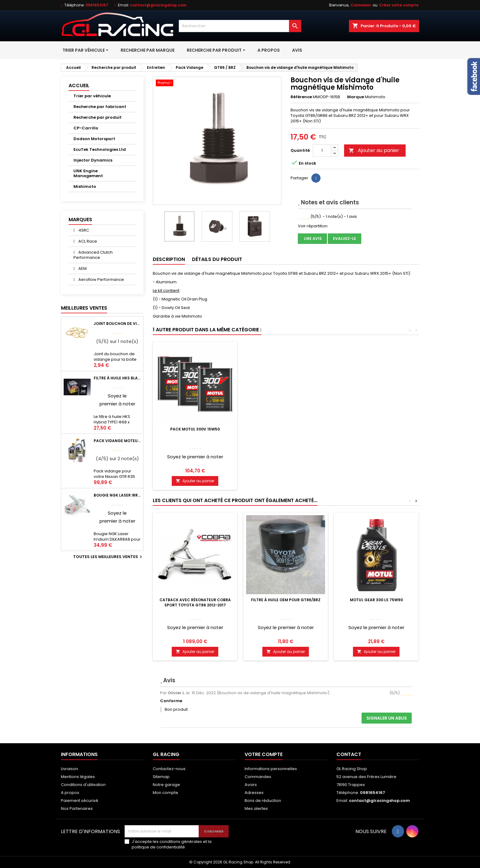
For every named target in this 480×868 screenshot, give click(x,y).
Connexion (361, 5)
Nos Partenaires (77, 808)
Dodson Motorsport (94, 139)
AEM (82, 268)
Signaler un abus (387, 718)
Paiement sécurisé (80, 801)
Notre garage (166, 785)
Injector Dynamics (93, 160)
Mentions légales (78, 777)
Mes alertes (256, 808)
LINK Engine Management (88, 173)
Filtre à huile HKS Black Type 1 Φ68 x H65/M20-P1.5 (117, 378)
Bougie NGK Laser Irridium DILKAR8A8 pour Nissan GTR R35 (117, 495)
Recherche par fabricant (100, 107)
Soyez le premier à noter (195, 457)
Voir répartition (313, 226)
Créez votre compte (399, 5)
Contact (349, 754)
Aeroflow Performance (101, 279)
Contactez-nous (169, 769)
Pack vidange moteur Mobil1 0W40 (117, 441)
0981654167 (97, 5)
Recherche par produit (97, 117)
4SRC (83, 230)
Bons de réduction (263, 801)
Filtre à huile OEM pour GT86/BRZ (286, 600)
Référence (301, 97)
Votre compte (264, 754)
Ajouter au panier (374, 150)
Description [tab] (169, 259)
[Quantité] (322, 151)
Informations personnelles (271, 769)
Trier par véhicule (92, 96)
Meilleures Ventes (84, 308)
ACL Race (87, 241)
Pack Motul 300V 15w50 (195, 429)
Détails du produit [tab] (217, 259)
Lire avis (312, 238)
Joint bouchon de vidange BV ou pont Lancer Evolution (117, 324)
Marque (356, 97)
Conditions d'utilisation (83, 785)
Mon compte (165, 793)
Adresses (254, 793)
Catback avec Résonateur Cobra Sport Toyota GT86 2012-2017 (195, 602)
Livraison (69, 769)
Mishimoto (85, 186)
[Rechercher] (240, 26)
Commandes (258, 777)
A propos (70, 793)
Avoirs (251, 785)
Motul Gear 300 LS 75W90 (376, 600)
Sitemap (161, 777)
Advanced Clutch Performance (93, 255)
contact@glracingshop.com (158, 5)
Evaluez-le (345, 238)
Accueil (79, 86)
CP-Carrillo (86, 128)
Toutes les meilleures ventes (108, 557)
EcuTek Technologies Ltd (100, 149)
